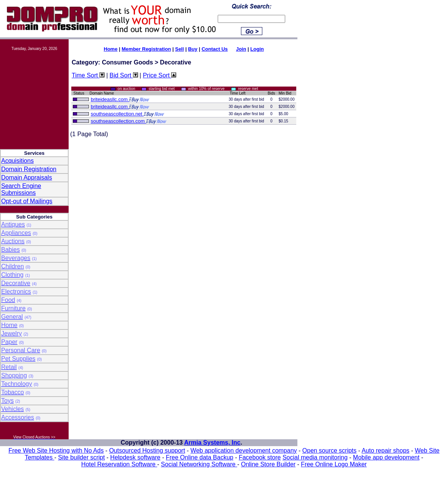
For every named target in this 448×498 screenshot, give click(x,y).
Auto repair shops (385, 451)
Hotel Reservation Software (119, 464)
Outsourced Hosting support (147, 451)
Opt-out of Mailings (27, 201)
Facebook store (260, 457)
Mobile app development (386, 457)
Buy (193, 49)
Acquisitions (17, 161)
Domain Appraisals (26, 178)
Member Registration (146, 49)
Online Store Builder (268, 464)
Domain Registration (29, 169)
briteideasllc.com (110, 99)
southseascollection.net (117, 114)
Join (241, 49)
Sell (179, 49)
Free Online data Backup (200, 457)
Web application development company (244, 451)
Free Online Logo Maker (334, 464)
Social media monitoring (315, 457)
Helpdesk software (135, 457)
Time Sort (88, 75)
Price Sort (160, 75)
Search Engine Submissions (21, 189)
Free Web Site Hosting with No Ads (56, 451)
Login (257, 49)
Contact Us (215, 49)
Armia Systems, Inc (212, 443)
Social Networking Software (199, 464)
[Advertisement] (34, 96)
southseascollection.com (118, 121)
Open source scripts (329, 451)
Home (111, 49)
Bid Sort (124, 75)
